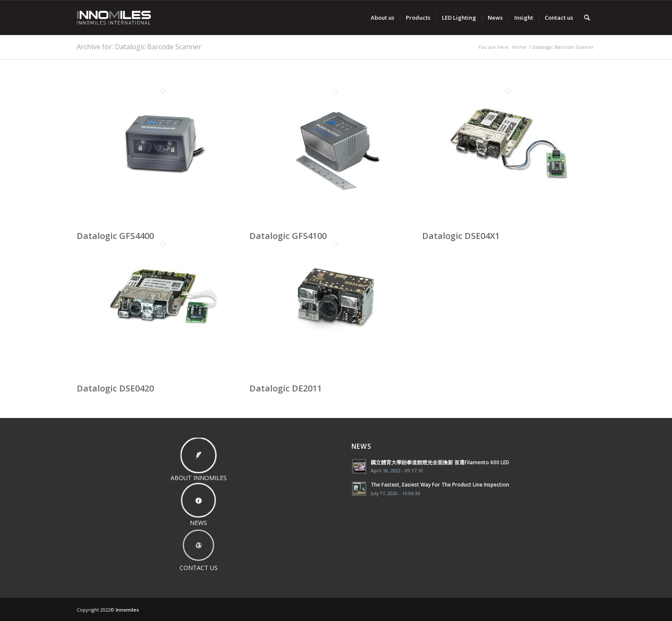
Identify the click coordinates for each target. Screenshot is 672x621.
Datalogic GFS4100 (288, 236)
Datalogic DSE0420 (115, 388)
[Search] (587, 18)
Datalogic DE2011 (286, 388)
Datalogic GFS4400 (115, 236)
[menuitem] (382, 18)
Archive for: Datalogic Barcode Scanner (139, 47)
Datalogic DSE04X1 (461, 236)
